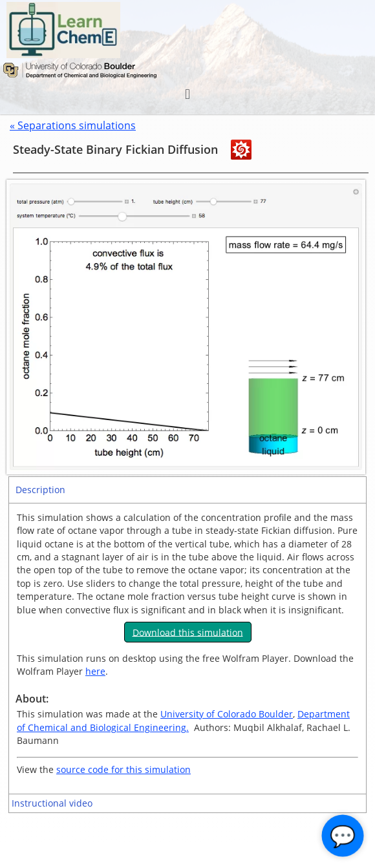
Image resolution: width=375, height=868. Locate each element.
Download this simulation (188, 632)
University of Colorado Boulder (227, 714)
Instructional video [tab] (52, 803)
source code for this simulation (123, 769)
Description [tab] (40, 490)
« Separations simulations (73, 125)
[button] (187, 94)
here (95, 671)
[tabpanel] (187, 648)
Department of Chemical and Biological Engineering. (183, 720)
